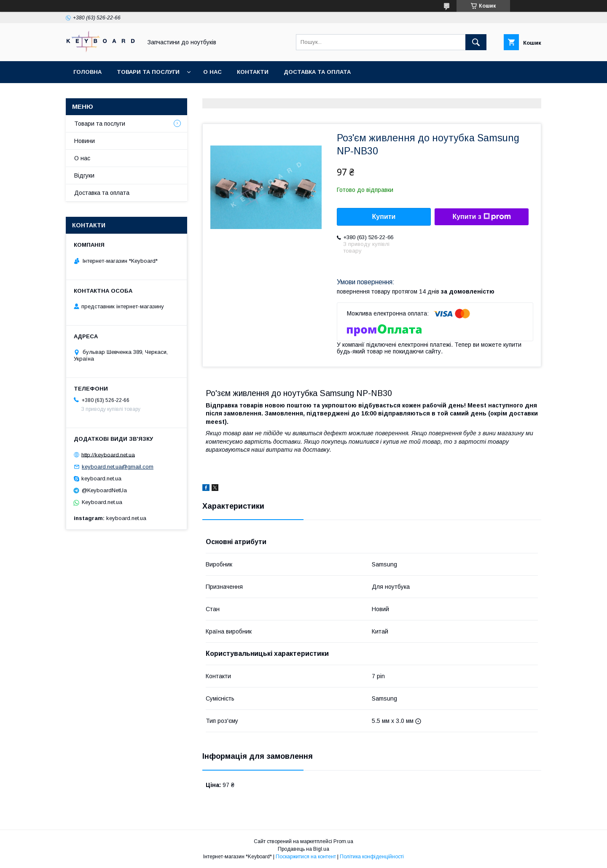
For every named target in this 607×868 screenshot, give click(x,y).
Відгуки (84, 175)
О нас (212, 72)
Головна (87, 72)
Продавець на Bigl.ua (303, 849)
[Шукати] (476, 42)
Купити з (481, 217)
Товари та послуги (148, 72)
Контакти (253, 72)
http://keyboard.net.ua (108, 454)
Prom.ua (343, 841)
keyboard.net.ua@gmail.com (118, 467)
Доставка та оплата (317, 72)
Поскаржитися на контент (306, 857)
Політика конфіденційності (372, 857)
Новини (85, 141)
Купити (384, 217)
